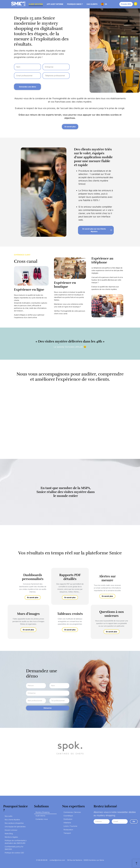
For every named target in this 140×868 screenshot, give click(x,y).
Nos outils (9, 816)
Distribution (68, 819)
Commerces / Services (72, 812)
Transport (67, 833)
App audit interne (55, 4)
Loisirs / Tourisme (70, 826)
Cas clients (92, 4)
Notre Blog (9, 834)
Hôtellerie (67, 823)
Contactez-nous (42, 819)
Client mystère (36, 4)
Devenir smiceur (11, 830)
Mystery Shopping (42, 812)
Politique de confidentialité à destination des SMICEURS (16, 842)
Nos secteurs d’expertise (14, 823)
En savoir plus (33, 597)
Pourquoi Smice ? (75, 4)
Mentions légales (11, 837)
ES (106, 4)
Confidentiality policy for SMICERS (14, 848)
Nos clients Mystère (12, 820)
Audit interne (40, 816)
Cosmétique (68, 816)
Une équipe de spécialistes (15, 827)
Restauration (68, 830)
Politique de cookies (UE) (14, 853)
